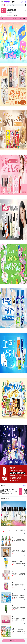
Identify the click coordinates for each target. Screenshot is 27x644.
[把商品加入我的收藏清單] (24, 533)
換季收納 (13, 18)
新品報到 (4, 18)
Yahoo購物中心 (10, 2)
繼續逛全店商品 (14, 641)
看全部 (24, 486)
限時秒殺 (22, 18)
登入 (23, 2)
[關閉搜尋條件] (6, 5)
